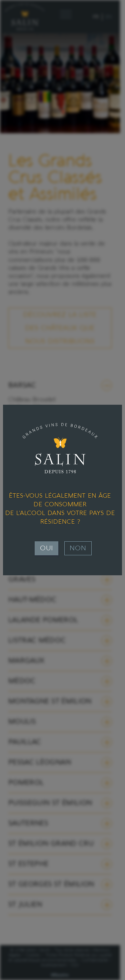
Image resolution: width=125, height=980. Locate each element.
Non (78, 548)
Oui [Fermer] (46, 548)
